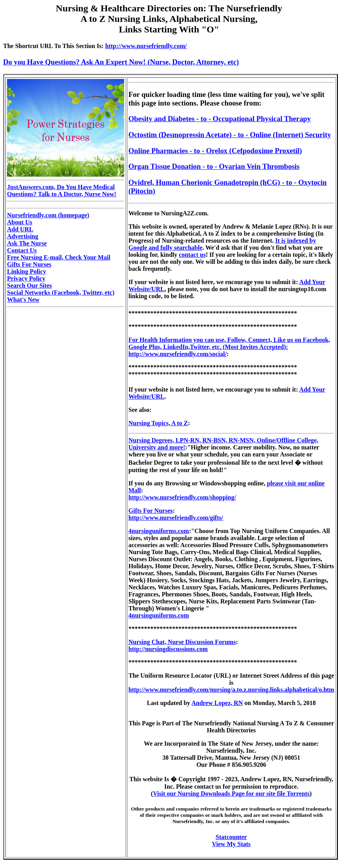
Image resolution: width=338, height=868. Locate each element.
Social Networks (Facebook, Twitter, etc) (61, 293)
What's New (23, 300)
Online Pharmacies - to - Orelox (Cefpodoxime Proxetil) (215, 151)
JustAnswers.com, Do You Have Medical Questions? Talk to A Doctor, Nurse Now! (62, 191)
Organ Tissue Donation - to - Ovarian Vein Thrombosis (214, 166)
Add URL (20, 229)
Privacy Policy (26, 278)
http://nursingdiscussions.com (168, 649)
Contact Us (22, 250)
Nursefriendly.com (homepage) (48, 215)
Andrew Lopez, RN (217, 703)
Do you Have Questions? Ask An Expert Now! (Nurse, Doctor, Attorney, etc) (121, 62)
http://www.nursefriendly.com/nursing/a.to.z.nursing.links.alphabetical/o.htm (231, 690)
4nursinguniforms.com (159, 531)
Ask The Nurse (27, 243)
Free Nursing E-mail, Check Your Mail (59, 257)
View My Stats (231, 844)
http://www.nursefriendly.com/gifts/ (176, 518)
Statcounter (231, 837)
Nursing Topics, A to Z (158, 423)
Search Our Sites (29, 285)
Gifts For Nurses (29, 264)
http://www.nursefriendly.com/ (146, 46)
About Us (20, 222)
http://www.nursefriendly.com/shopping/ (182, 497)
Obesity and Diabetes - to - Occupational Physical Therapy (220, 119)
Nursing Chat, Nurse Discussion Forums (182, 642)
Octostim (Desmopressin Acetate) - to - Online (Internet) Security (230, 135)
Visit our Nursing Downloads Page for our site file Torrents (231, 794)
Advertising (23, 236)
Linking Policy (27, 271)
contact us (192, 255)
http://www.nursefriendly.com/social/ (178, 354)
